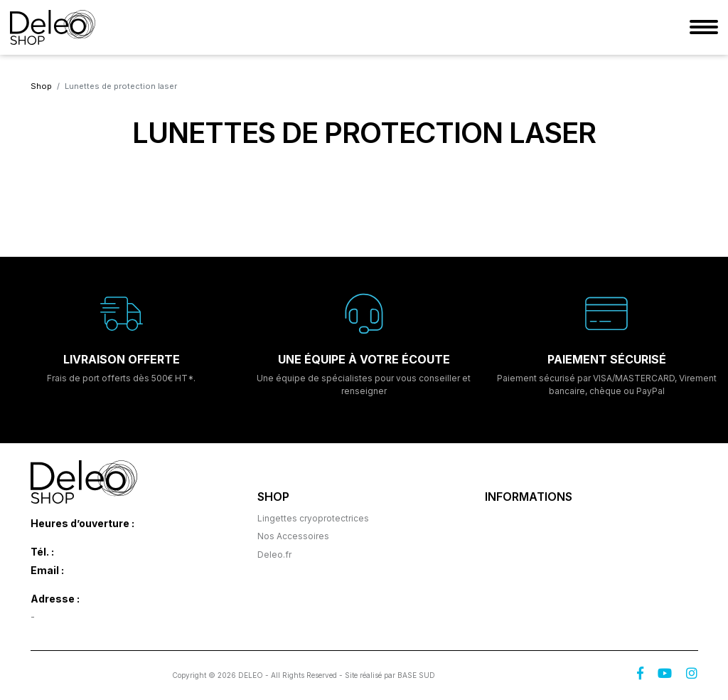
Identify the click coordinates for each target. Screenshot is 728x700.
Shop (41, 86)
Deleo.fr (274, 555)
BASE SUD (416, 675)
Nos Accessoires (293, 536)
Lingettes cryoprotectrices (313, 518)
